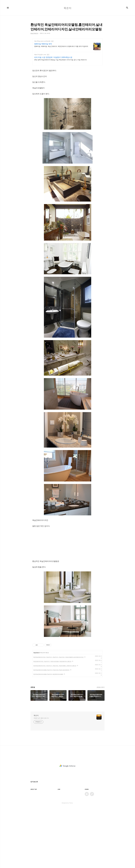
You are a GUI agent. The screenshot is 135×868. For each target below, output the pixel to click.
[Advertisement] (67, 543)
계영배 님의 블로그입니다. (41, 718)
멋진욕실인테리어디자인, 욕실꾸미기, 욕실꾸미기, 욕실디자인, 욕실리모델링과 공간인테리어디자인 (58, 657)
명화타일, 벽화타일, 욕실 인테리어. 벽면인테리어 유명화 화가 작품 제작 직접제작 (61, 46)
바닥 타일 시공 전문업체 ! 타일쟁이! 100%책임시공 (53, 57)
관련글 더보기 (101, 687)
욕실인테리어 (36, 653)
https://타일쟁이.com (40, 55)
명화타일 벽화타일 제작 (43, 44)
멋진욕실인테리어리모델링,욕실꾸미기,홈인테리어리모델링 (48, 674)
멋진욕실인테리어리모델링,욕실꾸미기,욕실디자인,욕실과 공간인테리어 (51, 670)
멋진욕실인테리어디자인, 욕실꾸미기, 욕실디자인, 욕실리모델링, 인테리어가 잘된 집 (55, 666)
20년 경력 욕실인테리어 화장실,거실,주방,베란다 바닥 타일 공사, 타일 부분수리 (61, 60)
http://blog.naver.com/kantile (42, 41)
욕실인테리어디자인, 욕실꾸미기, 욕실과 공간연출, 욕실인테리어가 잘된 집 (52, 661)
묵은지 (36, 716)
